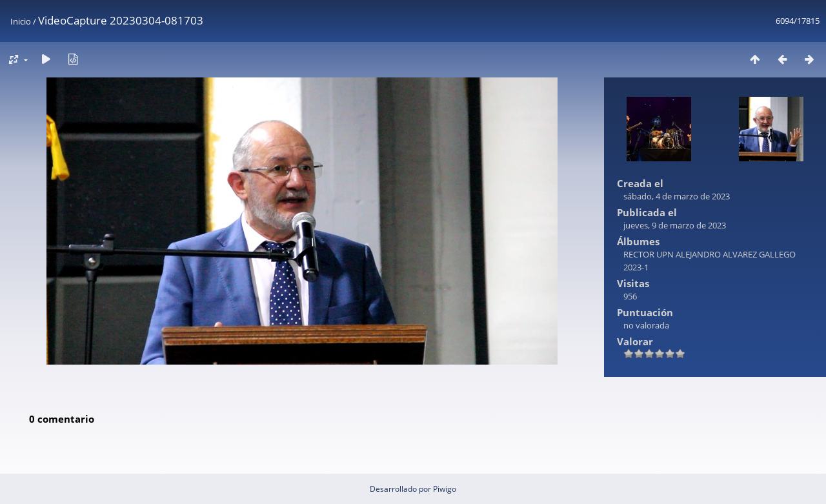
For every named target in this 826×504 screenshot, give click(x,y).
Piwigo (445, 489)
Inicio (21, 21)
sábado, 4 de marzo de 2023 (677, 196)
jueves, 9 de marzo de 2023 (675, 225)
